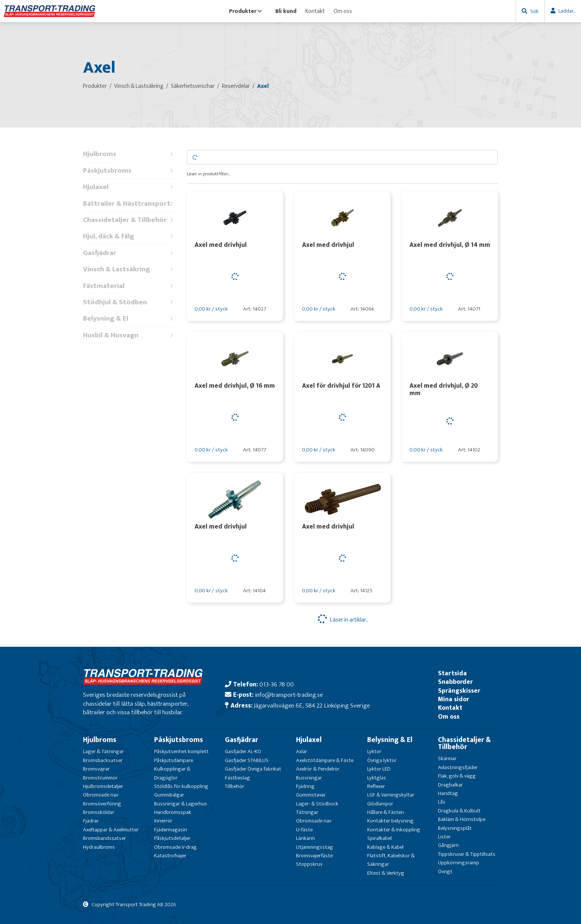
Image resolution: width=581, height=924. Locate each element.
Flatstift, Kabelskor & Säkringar (391, 860)
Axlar (302, 751)
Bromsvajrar (96, 769)
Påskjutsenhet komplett (181, 751)
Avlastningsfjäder (458, 767)
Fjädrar (91, 821)
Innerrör (163, 821)
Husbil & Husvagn (129, 335)
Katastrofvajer (170, 856)
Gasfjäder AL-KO (243, 751)
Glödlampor (380, 804)
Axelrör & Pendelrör (318, 769)
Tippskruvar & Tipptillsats (467, 854)
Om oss (343, 11)
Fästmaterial (129, 286)
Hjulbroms (129, 154)
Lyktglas (377, 778)
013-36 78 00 (277, 684)
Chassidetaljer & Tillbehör (129, 220)
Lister (444, 837)
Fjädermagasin (171, 830)
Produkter (245, 11)
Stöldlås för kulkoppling (181, 786)
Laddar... (567, 11)
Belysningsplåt (455, 828)
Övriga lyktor (382, 760)
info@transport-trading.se (289, 695)
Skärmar (447, 759)
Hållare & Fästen (386, 812)
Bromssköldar (99, 812)
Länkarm (306, 838)
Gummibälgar (169, 795)
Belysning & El (129, 319)
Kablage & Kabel (385, 847)
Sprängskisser (459, 691)
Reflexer (376, 786)
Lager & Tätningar (103, 751)
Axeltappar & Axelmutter (111, 830)
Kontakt (315, 11)
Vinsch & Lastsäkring (129, 269)
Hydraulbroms (99, 847)
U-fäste (304, 830)
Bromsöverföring (102, 804)
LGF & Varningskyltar (391, 795)
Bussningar (309, 778)
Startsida (452, 673)
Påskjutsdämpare (174, 760)
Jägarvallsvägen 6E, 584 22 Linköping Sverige (312, 706)
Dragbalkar (450, 785)
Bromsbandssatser (104, 838)
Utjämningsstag (315, 847)
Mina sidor (454, 699)
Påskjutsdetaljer (172, 838)
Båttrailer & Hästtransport (129, 204)
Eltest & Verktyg (386, 873)
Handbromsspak (173, 812)
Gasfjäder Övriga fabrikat (253, 769)
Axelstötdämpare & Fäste (325, 760)
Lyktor (374, 751)
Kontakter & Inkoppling (394, 830)
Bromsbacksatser (103, 760)
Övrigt (445, 872)
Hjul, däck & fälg (129, 236)
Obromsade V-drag (175, 847)
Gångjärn (448, 845)
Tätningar (307, 812)
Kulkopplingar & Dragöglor (172, 773)
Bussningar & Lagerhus (181, 804)
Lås (442, 802)
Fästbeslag (238, 778)
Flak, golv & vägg (457, 776)
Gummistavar (311, 795)
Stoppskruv (309, 864)
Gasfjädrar (129, 253)
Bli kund (286, 11)
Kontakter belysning (390, 821)
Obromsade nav (101, 795)
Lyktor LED (379, 769)
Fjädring (305, 786)
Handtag (448, 793)
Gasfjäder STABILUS (247, 760)
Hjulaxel (129, 187)
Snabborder (455, 682)
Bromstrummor (100, 778)
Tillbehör (235, 786)
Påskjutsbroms (129, 171)
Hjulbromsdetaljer (103, 786)
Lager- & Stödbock (317, 804)
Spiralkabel (379, 838)
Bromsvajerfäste (314, 856)
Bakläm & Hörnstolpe (462, 819)
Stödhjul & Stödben (129, 302)
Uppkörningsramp (459, 863)
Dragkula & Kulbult (459, 811)
